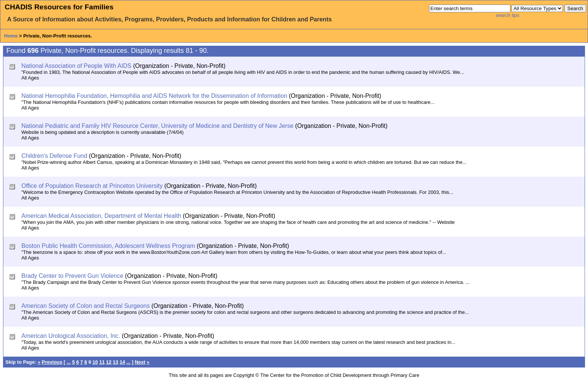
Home (11, 36)
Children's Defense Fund (54, 156)
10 (95, 362)
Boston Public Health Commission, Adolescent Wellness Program (108, 246)
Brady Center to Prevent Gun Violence (72, 276)
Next (140, 362)
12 (109, 362)
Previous (52, 362)
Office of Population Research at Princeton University (92, 186)
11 (102, 362)
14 (122, 362)
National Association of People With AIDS (76, 66)
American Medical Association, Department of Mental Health (101, 216)
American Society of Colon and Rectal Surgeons (85, 306)
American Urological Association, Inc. (71, 336)
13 (115, 362)
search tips (508, 15)
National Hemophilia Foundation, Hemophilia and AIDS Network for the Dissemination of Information (154, 96)
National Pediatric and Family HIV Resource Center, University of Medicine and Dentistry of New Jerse (157, 126)
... (69, 362)
